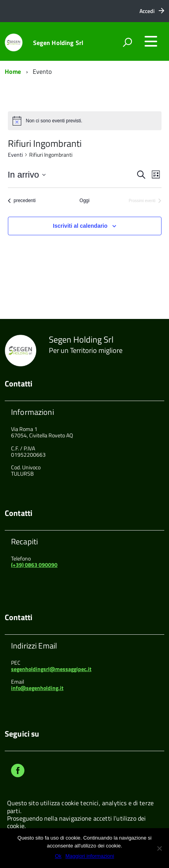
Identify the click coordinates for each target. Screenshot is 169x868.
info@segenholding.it (37, 688)
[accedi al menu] (151, 41)
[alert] (54, 121)
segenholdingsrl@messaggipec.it (51, 669)
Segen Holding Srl (58, 43)
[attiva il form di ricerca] (127, 42)
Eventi (15, 155)
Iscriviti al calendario (80, 226)
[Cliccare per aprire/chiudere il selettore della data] (27, 175)
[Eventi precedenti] (22, 201)
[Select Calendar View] (156, 175)
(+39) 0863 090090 (34, 565)
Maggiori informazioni (90, 856)
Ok (58, 856)
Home (13, 71)
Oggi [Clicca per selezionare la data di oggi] (84, 201)
